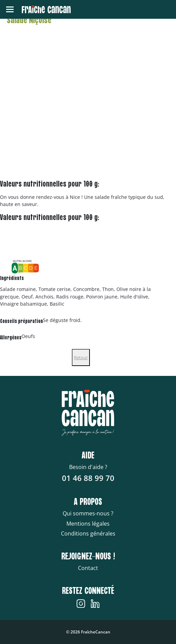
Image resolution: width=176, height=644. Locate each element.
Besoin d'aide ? (88, 467)
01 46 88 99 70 (88, 478)
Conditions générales (88, 533)
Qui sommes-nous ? (88, 513)
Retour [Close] (81, 357)
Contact (88, 568)
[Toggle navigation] (10, 9)
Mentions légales (88, 524)
